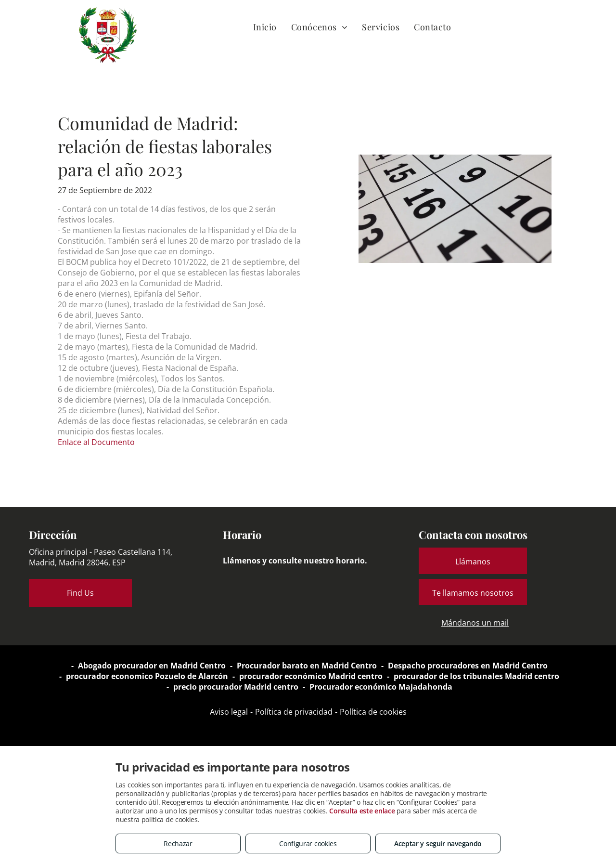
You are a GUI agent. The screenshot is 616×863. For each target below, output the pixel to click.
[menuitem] (265, 27)
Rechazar (178, 843)
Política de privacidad (294, 712)
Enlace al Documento (96, 442)
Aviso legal (229, 712)
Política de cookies (373, 712)
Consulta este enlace (362, 811)
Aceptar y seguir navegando (438, 843)
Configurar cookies (308, 843)
